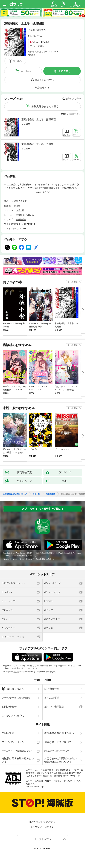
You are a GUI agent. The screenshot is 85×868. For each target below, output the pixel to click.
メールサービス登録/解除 (16, 698)
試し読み (17, 61)
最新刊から (75, 114)
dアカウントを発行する (43, 822)
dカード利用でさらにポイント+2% (42, 52)
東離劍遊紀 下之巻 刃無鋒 (37, 144)
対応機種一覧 (52, 689)
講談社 (17, 206)
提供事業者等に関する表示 (59, 733)
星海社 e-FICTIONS (25, 215)
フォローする (46, 30)
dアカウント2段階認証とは (17, 751)
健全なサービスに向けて (58, 742)
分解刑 (31, 30)
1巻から (65, 114)
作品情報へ (41, 88)
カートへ (26, 71)
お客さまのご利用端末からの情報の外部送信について (60, 760)
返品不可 (32, 55)
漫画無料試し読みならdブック (15, 494)
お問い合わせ (9, 707)
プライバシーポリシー (14, 742)
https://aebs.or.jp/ (36, 787)
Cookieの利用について (57, 751)
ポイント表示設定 (54, 707)
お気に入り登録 (73, 99)
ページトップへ (43, 839)
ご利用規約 (8, 733)
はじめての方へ (13, 689)
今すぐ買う (65, 71)
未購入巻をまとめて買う (45, 106)
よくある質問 (52, 698)
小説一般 (20, 210)
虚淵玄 (40, 30)
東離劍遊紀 (21, 220)
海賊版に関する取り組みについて (18, 760)
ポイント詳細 (36, 46)
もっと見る (73, 282)
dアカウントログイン (14, 716)
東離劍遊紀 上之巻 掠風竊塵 (39, 119)
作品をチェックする (45, 80)
